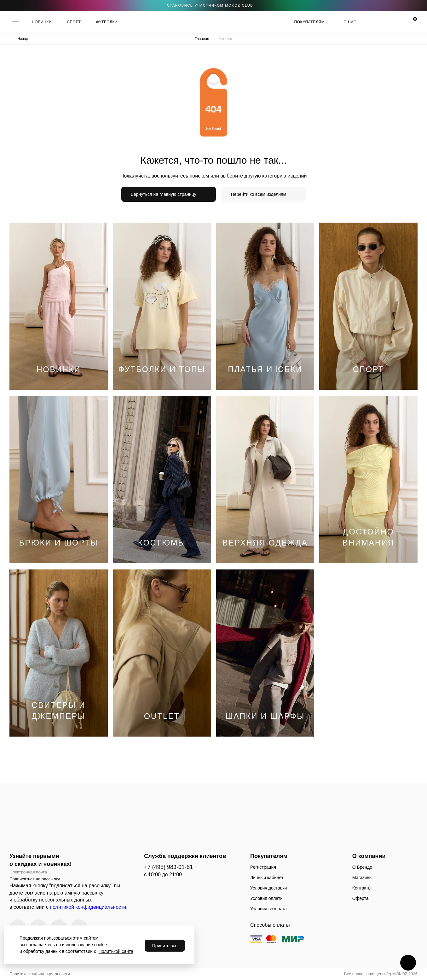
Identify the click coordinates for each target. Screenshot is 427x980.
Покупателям (309, 22)
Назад (23, 39)
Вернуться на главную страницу (164, 194)
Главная (202, 39)
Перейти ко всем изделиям (259, 194)
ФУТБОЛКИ (107, 22)
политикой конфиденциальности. (89, 907)
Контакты (362, 888)
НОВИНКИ (42, 22)
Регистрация (263, 867)
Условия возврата (268, 909)
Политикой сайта (116, 951)
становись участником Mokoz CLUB (210, 5)
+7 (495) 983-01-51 (168, 867)
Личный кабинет (267, 878)
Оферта (361, 898)
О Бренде (362, 867)
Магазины (362, 878)
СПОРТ (74, 22)
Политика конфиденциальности (40, 974)
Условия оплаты (267, 898)
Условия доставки (268, 888)
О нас (350, 22)
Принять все (165, 946)
